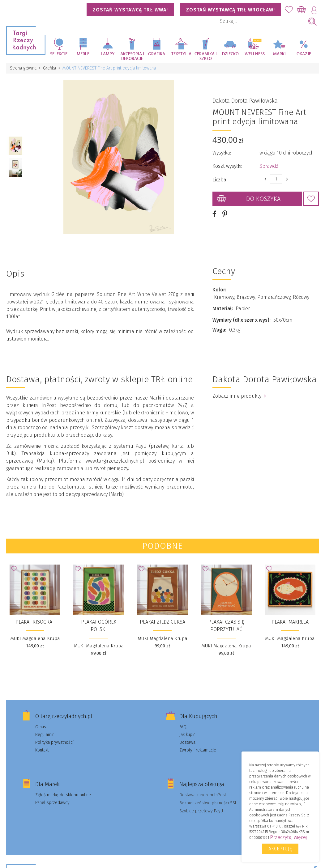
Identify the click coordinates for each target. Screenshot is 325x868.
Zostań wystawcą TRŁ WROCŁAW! (231, 10)
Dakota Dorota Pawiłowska (245, 101)
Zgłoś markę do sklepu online (63, 795)
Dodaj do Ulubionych (311, 199)
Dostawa (187, 742)
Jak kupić (187, 735)
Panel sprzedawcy (52, 803)
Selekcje (59, 54)
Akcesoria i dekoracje (132, 56)
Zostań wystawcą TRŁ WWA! (130, 10)
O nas (41, 727)
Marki (279, 54)
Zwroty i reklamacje (198, 750)
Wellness (255, 54)
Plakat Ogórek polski (99, 626)
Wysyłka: (222, 153)
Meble (83, 54)
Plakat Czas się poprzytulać (226, 626)
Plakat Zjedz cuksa (162, 622)
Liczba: (220, 180)
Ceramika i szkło (206, 56)
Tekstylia (181, 54)
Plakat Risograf (35, 622)
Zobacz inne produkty (239, 396)
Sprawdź (269, 166)
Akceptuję (280, 849)
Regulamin (45, 735)
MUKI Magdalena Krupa (35, 638)
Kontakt (42, 750)
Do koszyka (263, 199)
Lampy (108, 54)
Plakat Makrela (290, 622)
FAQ (183, 727)
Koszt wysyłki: (227, 166)
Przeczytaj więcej (288, 837)
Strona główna (23, 68)
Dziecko (230, 54)
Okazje (304, 54)
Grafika (157, 54)
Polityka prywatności (54, 742)
